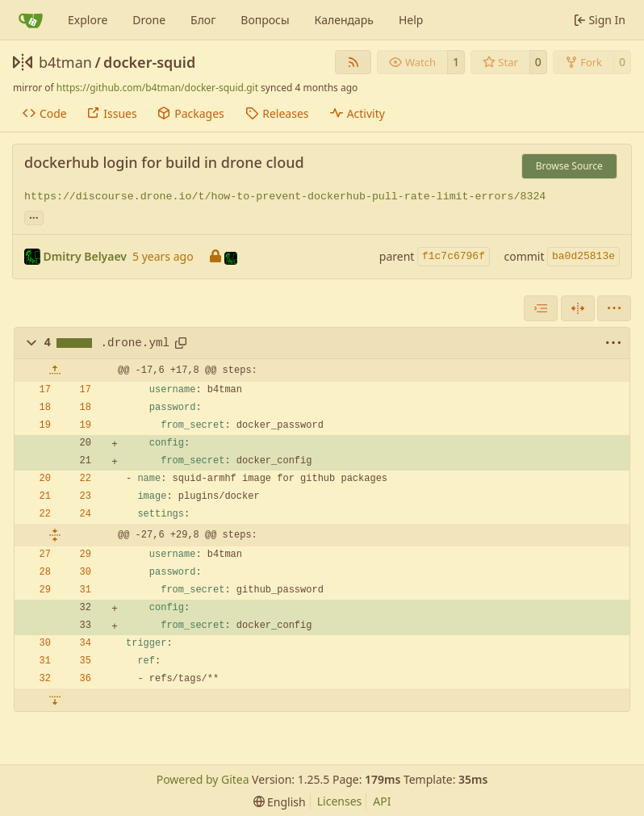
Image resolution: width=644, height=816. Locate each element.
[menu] (614, 308)
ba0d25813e (583, 256)
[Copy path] (181, 343)
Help (411, 20)
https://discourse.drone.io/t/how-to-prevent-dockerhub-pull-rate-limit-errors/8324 (285, 197)
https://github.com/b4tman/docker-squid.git (157, 88)
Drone (149, 20)
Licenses (340, 801)
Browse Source (569, 166)
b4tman (65, 62)
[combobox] (541, 308)
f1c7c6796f (454, 256)
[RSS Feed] (353, 62)
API (382, 801)
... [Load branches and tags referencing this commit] (34, 216)
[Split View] (578, 308)
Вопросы (265, 20)
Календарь (344, 20)
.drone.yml (136, 343)
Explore (88, 20)
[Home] (31, 20)
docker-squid (149, 62)
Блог (203, 20)
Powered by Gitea (203, 779)
